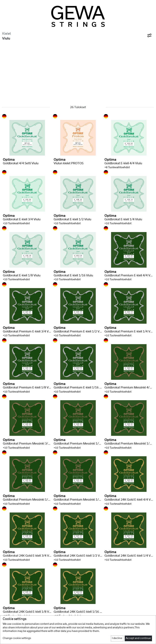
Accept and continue (138, 638)
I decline (117, 638)
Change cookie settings (17, 638)
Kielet (7, 34)
